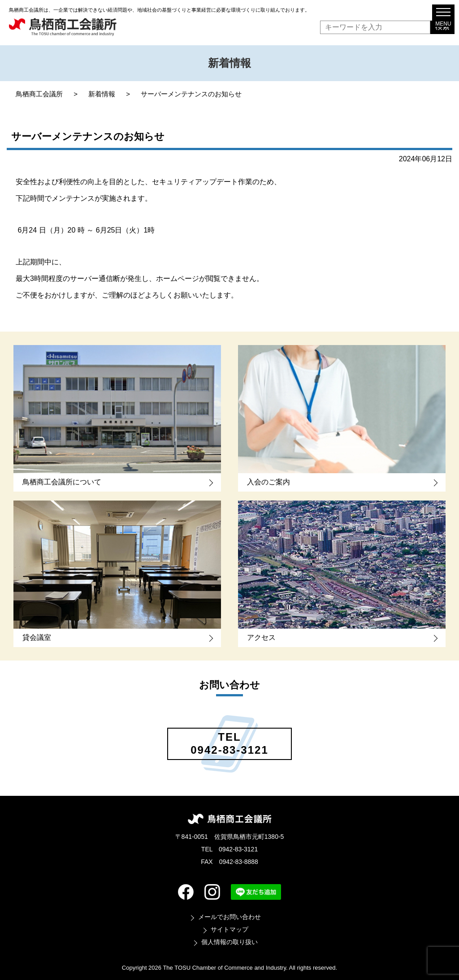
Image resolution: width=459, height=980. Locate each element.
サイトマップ (229, 929)
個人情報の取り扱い (229, 942)
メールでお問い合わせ (229, 917)
